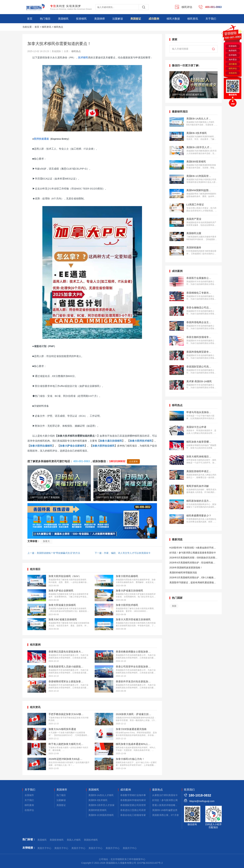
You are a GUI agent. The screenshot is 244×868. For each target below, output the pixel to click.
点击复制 (133, 461)
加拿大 (46, 541)
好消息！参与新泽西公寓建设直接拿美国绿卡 (193, 553)
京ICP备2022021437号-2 (150, 863)
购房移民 (233, 51)
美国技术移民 (91, 840)
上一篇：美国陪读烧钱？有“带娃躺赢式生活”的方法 (54, 553)
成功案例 (154, 19)
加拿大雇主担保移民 (111, 441)
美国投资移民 (57, 840)
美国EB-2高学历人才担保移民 (104, 805)
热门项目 (45, 19)
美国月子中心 (44, 848)
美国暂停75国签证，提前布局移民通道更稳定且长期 (193, 583)
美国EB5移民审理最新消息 (183, 573)
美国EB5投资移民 (98, 810)
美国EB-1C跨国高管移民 (101, 815)
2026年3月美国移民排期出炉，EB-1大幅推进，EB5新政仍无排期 (192, 578)
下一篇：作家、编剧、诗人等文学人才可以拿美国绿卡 (123, 553)
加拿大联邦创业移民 (103, 446)
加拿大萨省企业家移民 (72, 446)
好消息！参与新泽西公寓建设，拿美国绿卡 (174, 800)
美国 (174, 606)
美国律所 (62, 790)
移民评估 (233, 69)
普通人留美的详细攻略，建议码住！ (171, 805)
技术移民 (233, 55)
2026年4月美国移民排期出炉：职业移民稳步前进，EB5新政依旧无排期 (192, 563)
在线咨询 (233, 73)
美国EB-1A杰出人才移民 (101, 795)
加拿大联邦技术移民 (141, 441)
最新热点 (157, 790)
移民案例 (29, 805)
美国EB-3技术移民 (98, 800)
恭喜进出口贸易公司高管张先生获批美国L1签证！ (146, 810)
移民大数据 (173, 19)
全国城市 (29, 795)
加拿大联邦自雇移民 (41, 446)
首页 (30, 19)
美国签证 (136, 19)
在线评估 (29, 810)
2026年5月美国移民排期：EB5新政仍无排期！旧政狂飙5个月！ (193, 558)
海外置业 (233, 60)
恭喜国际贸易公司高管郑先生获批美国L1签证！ (145, 805)
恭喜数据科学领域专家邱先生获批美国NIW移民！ (146, 800)
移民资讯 (193, 19)
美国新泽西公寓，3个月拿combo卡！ (171, 815)
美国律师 (99, 19)
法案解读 (118, 19)
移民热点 (58, 27)
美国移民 (63, 19)
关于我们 (211, 19)
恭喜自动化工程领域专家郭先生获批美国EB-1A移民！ (148, 815)
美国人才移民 (74, 840)
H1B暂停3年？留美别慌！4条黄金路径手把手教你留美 (193, 548)
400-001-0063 (82, 461)
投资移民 (81, 19)
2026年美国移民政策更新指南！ (186, 568)
